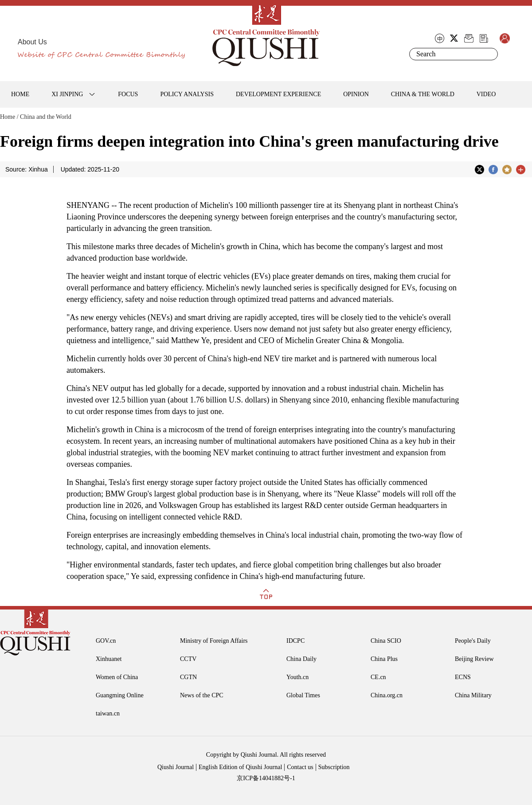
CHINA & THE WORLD (423, 94)
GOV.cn (106, 641)
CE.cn (378, 677)
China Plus (384, 659)
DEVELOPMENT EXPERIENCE (278, 94)
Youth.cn (297, 677)
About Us (32, 42)
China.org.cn (387, 695)
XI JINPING (67, 94)
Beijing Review (474, 659)
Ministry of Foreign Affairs (214, 641)
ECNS (463, 677)
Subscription (334, 767)
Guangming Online (120, 695)
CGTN (188, 677)
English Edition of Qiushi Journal (240, 767)
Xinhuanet (109, 659)
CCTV (188, 659)
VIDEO (486, 94)
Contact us (300, 767)
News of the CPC (202, 695)
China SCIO (386, 641)
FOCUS (128, 94)
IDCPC (295, 641)
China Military (473, 695)
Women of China (117, 677)
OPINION (356, 94)
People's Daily (473, 641)
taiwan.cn (108, 713)
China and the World (46, 117)
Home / (9, 117)
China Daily (301, 659)
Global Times (303, 695)
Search (489, 54)
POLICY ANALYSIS (187, 94)
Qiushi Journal (176, 767)
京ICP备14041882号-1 (266, 778)
